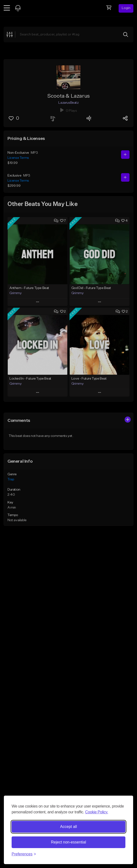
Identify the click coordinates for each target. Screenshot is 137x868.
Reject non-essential (69, 842)
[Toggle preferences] (24, 854)
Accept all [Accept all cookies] (68, 827)
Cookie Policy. (97, 812)
